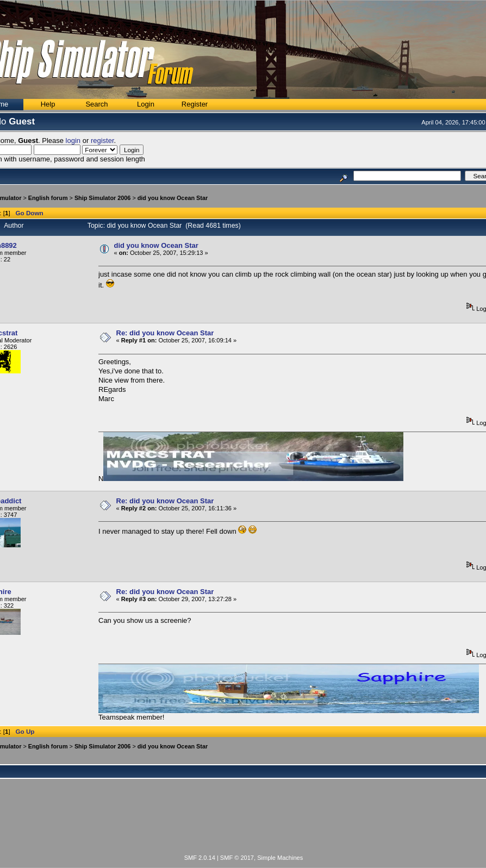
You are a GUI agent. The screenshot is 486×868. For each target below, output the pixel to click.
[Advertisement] (244, 823)
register (102, 140)
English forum (48, 198)
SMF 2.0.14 (200, 858)
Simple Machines (280, 858)
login (73, 140)
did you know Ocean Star (173, 198)
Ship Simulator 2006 (103, 198)
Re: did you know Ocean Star (165, 333)
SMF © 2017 (237, 858)
